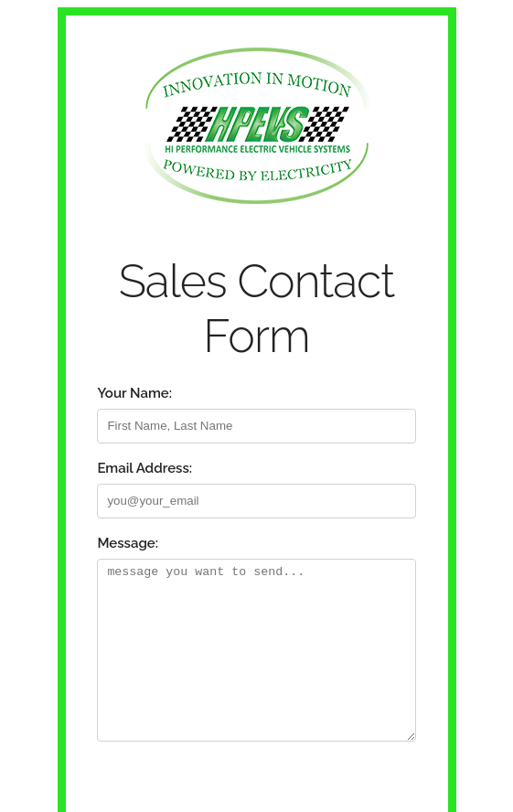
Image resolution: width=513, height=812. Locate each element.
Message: (128, 543)
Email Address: (144, 468)
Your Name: (134, 393)
